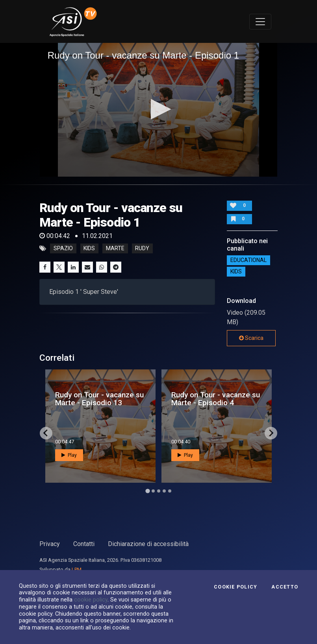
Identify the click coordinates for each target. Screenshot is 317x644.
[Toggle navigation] (260, 22)
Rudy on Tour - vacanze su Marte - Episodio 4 (216, 399)
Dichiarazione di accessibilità (148, 544)
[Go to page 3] (159, 491)
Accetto (285, 587)
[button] (158, 109)
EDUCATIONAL (248, 260)
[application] (159, 110)
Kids (236, 271)
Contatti (84, 544)
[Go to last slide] (46, 433)
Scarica (251, 338)
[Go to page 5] (170, 491)
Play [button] (69, 455)
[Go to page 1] (147, 491)
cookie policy (91, 600)
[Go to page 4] (164, 491)
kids (89, 249)
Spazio (63, 249)
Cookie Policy (235, 587)
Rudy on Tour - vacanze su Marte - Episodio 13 (99, 399)
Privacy (50, 544)
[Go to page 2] (153, 491)
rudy (142, 249)
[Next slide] (271, 433)
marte (115, 249)
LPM (77, 569)
